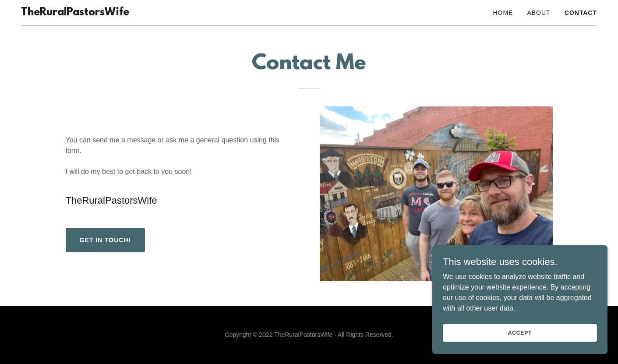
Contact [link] (581, 13)
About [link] (539, 13)
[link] (75, 13)
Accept (520, 345)
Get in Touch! (106, 240)
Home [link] (503, 13)
